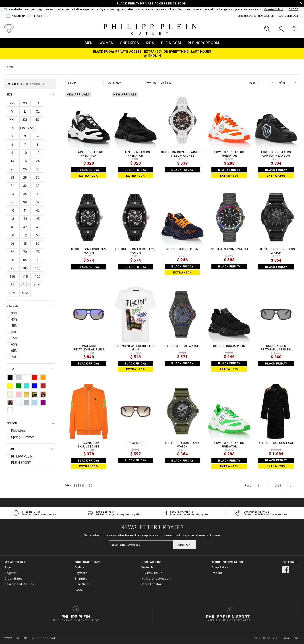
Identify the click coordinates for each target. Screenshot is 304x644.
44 (25, 219)
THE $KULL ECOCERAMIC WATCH (182, 445)
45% (14, 326)
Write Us (148, 567)
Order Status (13, 579)
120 (38, 277)
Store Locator (151, 584)
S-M (25, 293)
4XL (38, 120)
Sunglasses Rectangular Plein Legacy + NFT (89, 348)
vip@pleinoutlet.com (156, 579)
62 (12, 252)
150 (169, 83)
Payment (81, 573)
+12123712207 (152, 573)
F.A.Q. (79, 590)
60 (38, 244)
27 (38, 169)
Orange (43, 378)
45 (38, 219)
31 (12, 186)
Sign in (9, 567)
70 (25, 252)
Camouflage (35, 394)
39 (38, 202)
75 (38, 252)
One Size (27, 128)
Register (10, 573)
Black (10, 378)
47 (25, 227)
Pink (18, 394)
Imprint (217, 573)
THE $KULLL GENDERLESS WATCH (276, 251)
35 (25, 194)
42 (38, 211)
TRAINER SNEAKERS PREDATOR (89, 154)
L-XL (38, 285)
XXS (12, 103)
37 (12, 202)
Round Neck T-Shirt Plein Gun (136, 348)
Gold (27, 394)
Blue (35, 386)
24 (38, 161)
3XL (25, 120)
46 (12, 227)
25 (12, 169)
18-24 (25, 285)
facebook (286, 570)
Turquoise (27, 386)
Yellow (10, 386)
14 (12, 161)
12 (38, 153)
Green (18, 386)
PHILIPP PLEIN (22, 456)
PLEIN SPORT (21, 463)
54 (38, 235)
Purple (43, 402)
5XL (12, 128)
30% (14, 313)
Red (35, 378)
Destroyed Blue (10, 411)
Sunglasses (136, 443)
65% (14, 351)
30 (38, 178)
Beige (10, 394)
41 (25, 211)
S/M (12, 293)
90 (38, 260)
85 (25, 260)
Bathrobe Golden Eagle (276, 443)
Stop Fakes (220, 567)
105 (38, 268)
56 (12, 244)
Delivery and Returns (19, 584)
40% (14, 319)
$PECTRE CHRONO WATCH (229, 249)
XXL (12, 120)
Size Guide (83, 584)
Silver (27, 402)
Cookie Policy (274, 9)
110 (12, 277)
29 (25, 178)
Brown (43, 386)
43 (12, 219)
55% (14, 338)
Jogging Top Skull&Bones (89, 445)
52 (25, 235)
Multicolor (43, 394)
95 (12, 268)
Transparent (18, 402)
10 (25, 153)
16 (25, 161)
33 (38, 186)
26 (25, 169)
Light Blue (35, 402)
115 (25, 277)
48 (38, 227)
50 (12, 235)
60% (14, 344)
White (27, 378)
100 (25, 268)
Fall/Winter (19, 431)
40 (12, 211)
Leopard (10, 402)
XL (38, 112)
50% (14, 332)
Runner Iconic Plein (182, 249)
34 (12, 194)
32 (25, 186)
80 (12, 260)
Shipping (81, 579)
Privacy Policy (291, 638)
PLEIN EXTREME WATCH (182, 346)
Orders (80, 567)
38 (25, 202)
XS (25, 103)
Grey (18, 378)
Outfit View (115, 83)
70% (14, 357)
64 (12, 285)
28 (12, 178)
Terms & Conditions (265, 638)
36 (38, 194)
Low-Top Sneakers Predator (229, 154)
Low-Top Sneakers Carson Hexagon (276, 154)
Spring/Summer (23, 437)
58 (25, 244)
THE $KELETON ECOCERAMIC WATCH (89, 251)
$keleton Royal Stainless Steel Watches (182, 154)
